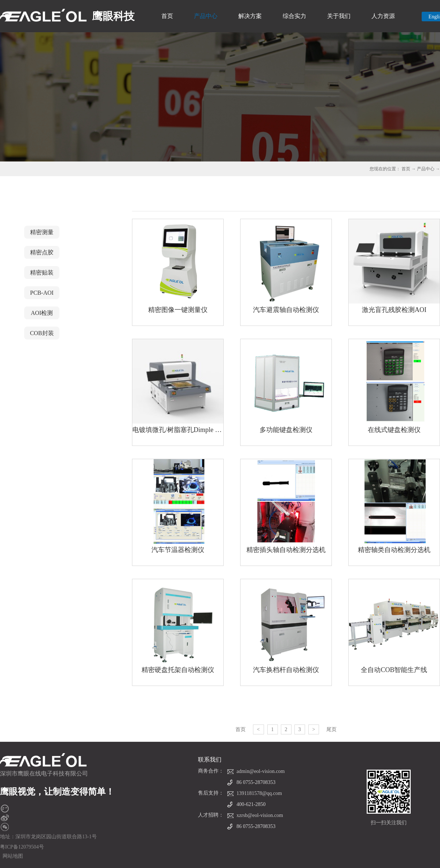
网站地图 (12, 856)
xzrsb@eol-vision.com (260, 815)
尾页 (331, 729)
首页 (167, 16)
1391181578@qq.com (259, 793)
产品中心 (426, 169)
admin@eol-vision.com (261, 771)
